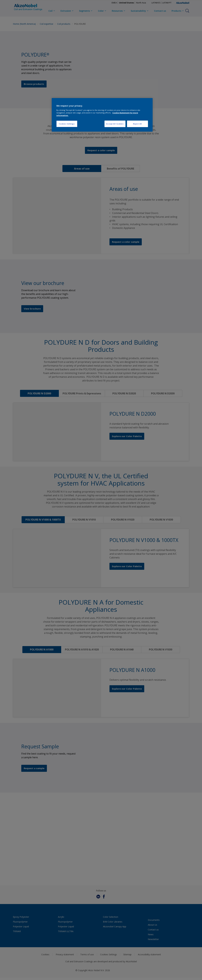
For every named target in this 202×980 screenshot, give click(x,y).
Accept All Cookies (115, 124)
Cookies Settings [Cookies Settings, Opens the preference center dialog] (67, 124)
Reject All (137, 124)
